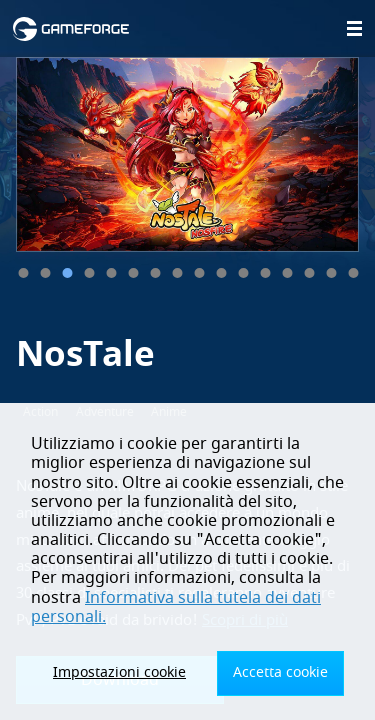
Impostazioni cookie (119, 672)
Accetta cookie (280, 672)
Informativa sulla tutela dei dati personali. (176, 607)
